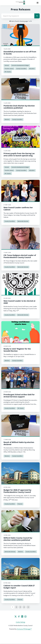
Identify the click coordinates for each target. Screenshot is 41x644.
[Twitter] (16, 617)
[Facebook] (19, 617)
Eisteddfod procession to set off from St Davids (20, 53)
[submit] (37, 16)
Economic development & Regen (20, 65)
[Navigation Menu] (38, 3)
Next (28, 607)
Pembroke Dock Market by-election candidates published (19, 107)
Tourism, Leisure (9, 69)
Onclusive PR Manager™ (24, 629)
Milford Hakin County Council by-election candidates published (18, 539)
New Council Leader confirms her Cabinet (18, 209)
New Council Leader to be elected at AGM (19, 302)
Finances (20, 504)
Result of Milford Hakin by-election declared (19, 443)
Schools (7, 65)
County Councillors (21, 69)
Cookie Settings (20, 622)
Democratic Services (23, 221)
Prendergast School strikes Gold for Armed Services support (19, 396)
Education (32, 69)
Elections (7, 119)
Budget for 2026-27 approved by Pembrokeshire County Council (17, 491)
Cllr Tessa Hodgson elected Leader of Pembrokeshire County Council (20, 256)
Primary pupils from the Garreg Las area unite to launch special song (19, 154)
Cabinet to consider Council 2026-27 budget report (19, 587)
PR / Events (8, 72)
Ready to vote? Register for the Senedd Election (17, 350)
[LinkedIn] (22, 617)
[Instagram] (25, 617)
